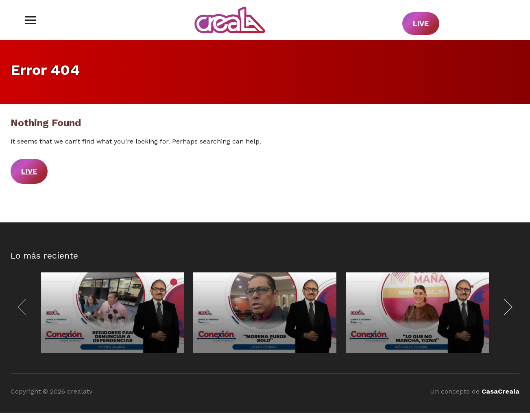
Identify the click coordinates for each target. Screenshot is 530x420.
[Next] (506, 307)
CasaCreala (501, 391)
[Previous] (24, 307)
